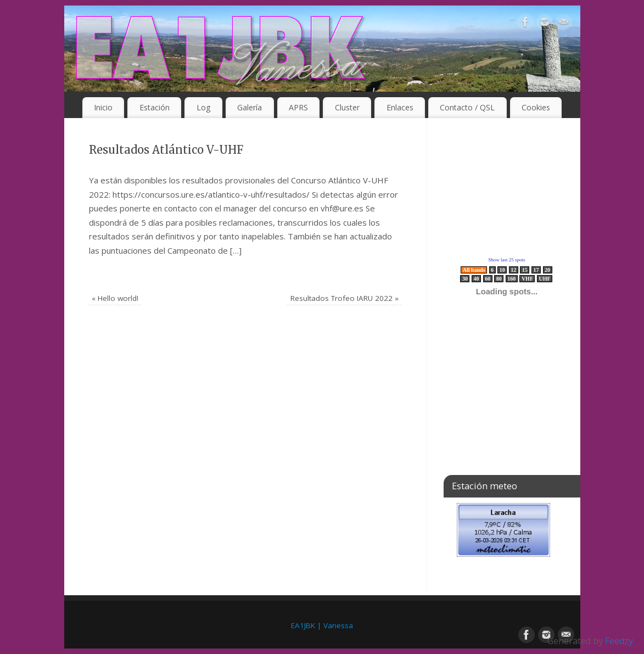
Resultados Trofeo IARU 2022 (345, 298)
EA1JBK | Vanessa (322, 625)
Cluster (347, 107)
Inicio (103, 107)
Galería (250, 107)
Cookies (536, 107)
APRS (298, 107)
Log (204, 107)
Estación (155, 107)
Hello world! (115, 298)
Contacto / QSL (467, 107)
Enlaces (400, 107)
